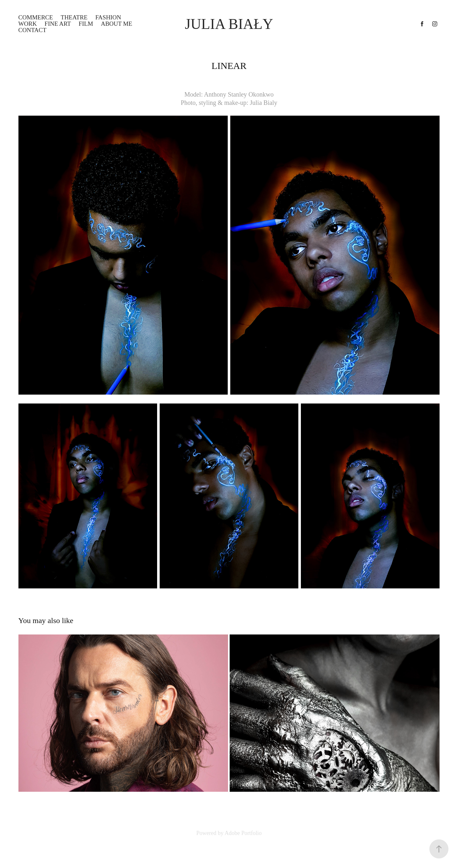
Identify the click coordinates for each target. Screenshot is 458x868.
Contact (32, 30)
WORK (28, 24)
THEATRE (74, 17)
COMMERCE (36, 17)
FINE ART (58, 24)
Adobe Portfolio (243, 833)
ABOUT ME (116, 24)
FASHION (108, 17)
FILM (86, 24)
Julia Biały (229, 24)
